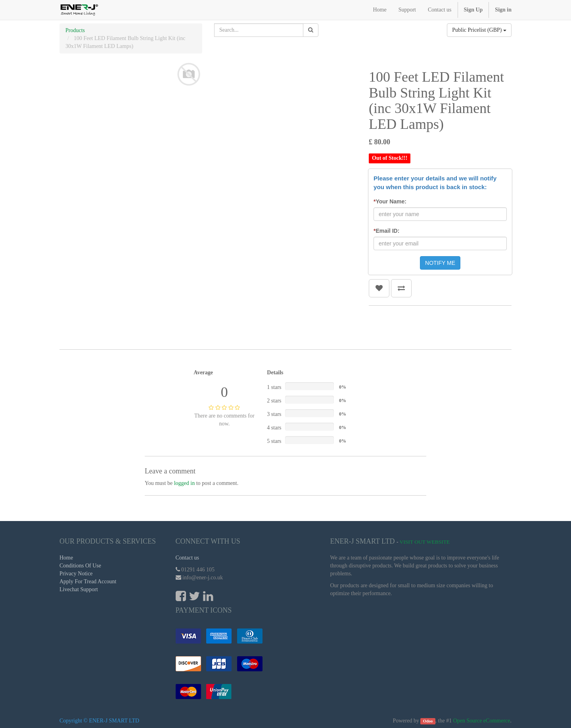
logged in (185, 483)
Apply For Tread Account (88, 581)
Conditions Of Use (80, 566)
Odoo (428, 721)
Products (75, 30)
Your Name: (390, 201)
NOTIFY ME (440, 263)
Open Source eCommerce (482, 721)
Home (66, 558)
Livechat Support (79, 589)
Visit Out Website (425, 542)
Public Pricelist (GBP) (479, 30)
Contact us (188, 558)
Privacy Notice (76, 574)
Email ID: (386, 231)
